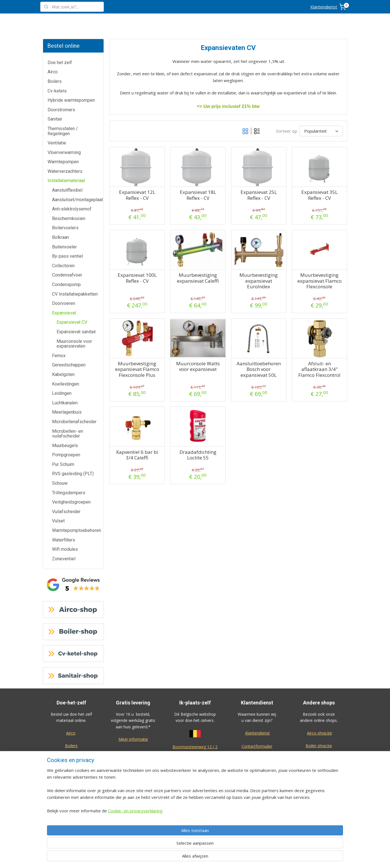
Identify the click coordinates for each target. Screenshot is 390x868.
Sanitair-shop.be (319, 783)
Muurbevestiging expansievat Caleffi (198, 278)
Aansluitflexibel (67, 190)
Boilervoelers (65, 228)
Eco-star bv (319, 827)
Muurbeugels (65, 446)
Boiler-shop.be (319, 746)
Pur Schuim (63, 464)
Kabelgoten (63, 374)
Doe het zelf (60, 63)
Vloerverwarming (64, 152)
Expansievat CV (72, 322)
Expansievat (64, 313)
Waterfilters (64, 540)
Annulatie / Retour (257, 759)
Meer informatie (133, 739)
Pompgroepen (66, 455)
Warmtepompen (63, 162)
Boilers (55, 81)
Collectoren (63, 266)
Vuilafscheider (66, 512)
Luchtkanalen (65, 403)
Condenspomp (66, 285)
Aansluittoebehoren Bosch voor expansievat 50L (258, 369)
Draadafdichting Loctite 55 (198, 455)
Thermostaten (71, 783)
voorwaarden (195, 810)
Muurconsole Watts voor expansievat (198, 367)
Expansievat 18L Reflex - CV (198, 195)
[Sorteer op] (321, 131)
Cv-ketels (57, 91)
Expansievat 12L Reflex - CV (137, 195)
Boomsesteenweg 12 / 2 (195, 747)
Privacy (257, 797)
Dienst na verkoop (257, 772)
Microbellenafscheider (74, 422)
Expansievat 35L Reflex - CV (319, 195)
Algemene (195, 803)
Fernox (59, 356)
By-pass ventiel (68, 256)
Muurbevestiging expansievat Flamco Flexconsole (319, 281)
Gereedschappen (69, 365)
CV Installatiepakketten (75, 294)
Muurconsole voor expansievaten (74, 344)
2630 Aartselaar (195, 753)
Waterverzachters (65, 171)
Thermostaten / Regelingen (63, 131)
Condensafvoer (67, 275)
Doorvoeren (64, 303)
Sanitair (55, 119)
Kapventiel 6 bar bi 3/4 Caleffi (137, 455)
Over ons (257, 784)
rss (225, 858)
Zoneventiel (64, 559)
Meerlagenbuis (67, 412)
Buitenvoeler (64, 247)
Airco (53, 72)
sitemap (213, 858)
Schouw (60, 483)
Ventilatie (57, 143)
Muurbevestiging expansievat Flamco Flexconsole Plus (137, 369)
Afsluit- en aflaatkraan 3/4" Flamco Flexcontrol (319, 369)
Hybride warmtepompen (71, 100)
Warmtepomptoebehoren (77, 530)
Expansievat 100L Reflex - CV (137, 278)
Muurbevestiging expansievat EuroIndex (259, 281)
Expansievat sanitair (76, 332)
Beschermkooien (69, 218)
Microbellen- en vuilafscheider (68, 434)
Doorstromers (61, 110)
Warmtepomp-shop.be (319, 771)
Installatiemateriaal (66, 181)
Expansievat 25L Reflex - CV (258, 195)
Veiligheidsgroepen (71, 502)
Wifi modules (65, 549)
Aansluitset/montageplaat (78, 200)
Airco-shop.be (320, 733)
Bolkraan (60, 237)
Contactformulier (257, 746)
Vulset (58, 521)
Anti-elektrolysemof (72, 209)
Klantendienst (324, 7)
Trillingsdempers (69, 493)
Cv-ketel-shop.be (319, 758)
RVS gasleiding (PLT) (73, 474)
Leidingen (62, 393)
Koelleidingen (66, 384)
